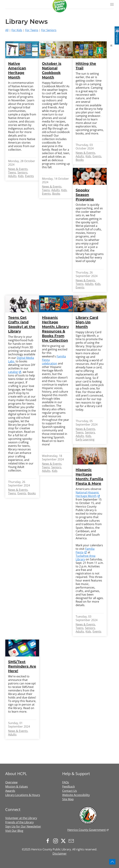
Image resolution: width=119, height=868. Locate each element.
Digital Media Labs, (21, 360)
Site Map (68, 799)
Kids (21, 176)
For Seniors (49, 30)
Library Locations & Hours (23, 795)
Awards (10, 791)
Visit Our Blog (14, 831)
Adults (12, 176)
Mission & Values (17, 787)
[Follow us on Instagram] (56, 841)
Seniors (22, 172)
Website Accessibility (76, 795)
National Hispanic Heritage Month (87, 494)
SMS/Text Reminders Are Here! (22, 666)
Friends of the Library (19, 822)
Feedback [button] (68, 787)
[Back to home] (60, 5)
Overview (11, 782)
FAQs (66, 782)
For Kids (17, 30)
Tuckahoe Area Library (86, 558)
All (7, 30)
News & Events (18, 169)
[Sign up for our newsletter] (72, 841)
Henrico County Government (87, 830)
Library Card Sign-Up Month (87, 322)
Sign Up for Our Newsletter (23, 826)
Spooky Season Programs (85, 195)
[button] (112, 4)
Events (29, 176)
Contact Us (70, 791)
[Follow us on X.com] (64, 841)
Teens (12, 172)
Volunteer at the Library (21, 818)
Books (56, 194)
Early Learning (85, 439)
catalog (13, 372)
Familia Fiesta (85, 551)
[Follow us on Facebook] (49, 841)
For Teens (32, 30)
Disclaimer (60, 854)
